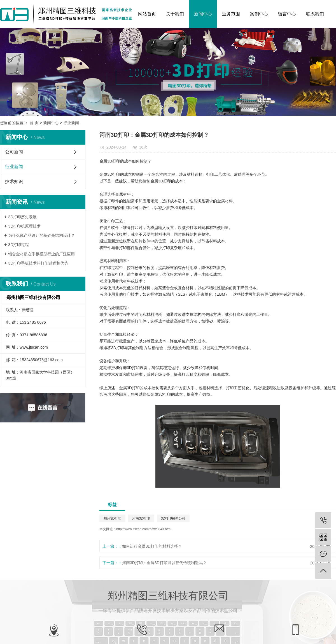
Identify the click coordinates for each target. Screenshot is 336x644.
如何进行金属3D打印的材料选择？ (152, 546)
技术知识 (14, 181)
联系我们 (315, 14)
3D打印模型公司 (173, 518)
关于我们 (175, 14)
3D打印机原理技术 (24, 226)
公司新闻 (14, 152)
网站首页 (147, 14)
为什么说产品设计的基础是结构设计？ (41, 235)
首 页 (34, 123)
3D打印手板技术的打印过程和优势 (38, 263)
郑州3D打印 (112, 518)
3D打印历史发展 (22, 217)
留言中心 (287, 14)
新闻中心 (203, 14)
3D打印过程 (18, 245)
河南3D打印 (141, 518)
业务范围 (231, 14)
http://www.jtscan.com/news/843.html (144, 529)
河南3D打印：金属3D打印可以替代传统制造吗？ (164, 563)
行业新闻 (71, 123)
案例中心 (259, 14)
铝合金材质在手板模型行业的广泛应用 (41, 254)
